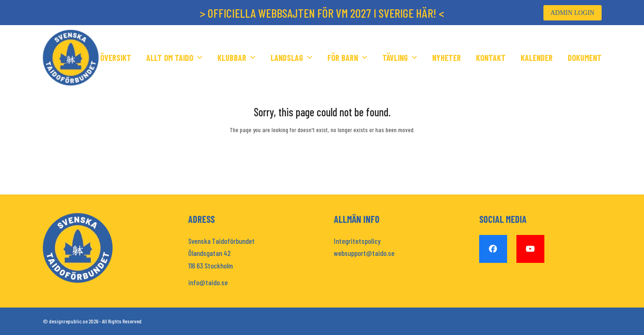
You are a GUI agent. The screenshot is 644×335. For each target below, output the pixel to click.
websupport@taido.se (364, 253)
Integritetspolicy (357, 241)
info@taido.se (208, 282)
